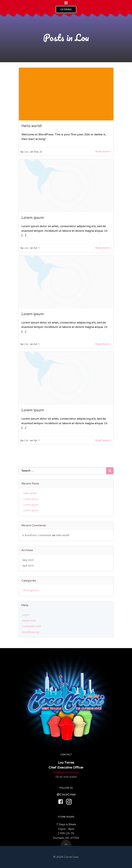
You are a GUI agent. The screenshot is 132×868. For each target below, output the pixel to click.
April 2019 (28, 566)
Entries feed (29, 621)
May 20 (38, 152)
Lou (26, 152)
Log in (26, 615)
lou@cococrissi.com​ (66, 772)
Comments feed (31, 626)
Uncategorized (31, 590)
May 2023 (28, 560)
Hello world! (30, 493)
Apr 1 (37, 248)
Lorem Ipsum (31, 510)
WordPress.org (31, 632)
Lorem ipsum (31, 499)
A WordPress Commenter (37, 535)
